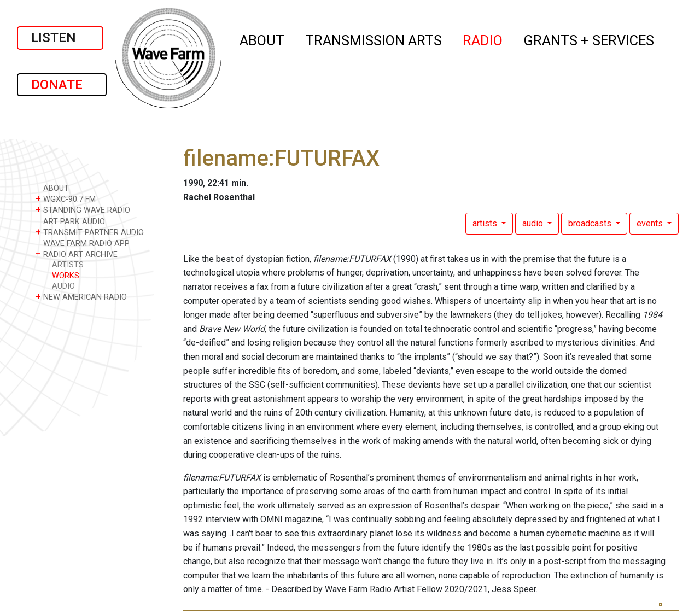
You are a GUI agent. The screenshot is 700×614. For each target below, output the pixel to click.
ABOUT (262, 39)
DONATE (62, 85)
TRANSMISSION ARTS (374, 39)
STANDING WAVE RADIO (83, 210)
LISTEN (60, 38)
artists (486, 223)
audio (534, 223)
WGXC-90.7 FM (66, 199)
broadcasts (591, 223)
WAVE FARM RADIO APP (83, 243)
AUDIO (63, 286)
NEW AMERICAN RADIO (81, 297)
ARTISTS (68, 265)
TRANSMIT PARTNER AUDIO (90, 232)
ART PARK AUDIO (70, 221)
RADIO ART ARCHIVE (77, 254)
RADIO (483, 39)
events (651, 223)
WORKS (66, 276)
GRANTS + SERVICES (589, 39)
